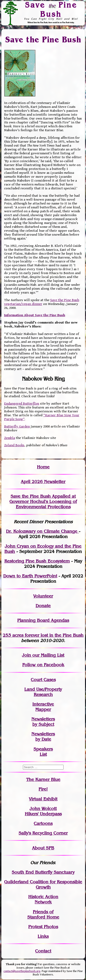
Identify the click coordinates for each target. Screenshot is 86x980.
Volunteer (43, 596)
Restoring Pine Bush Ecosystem (37, 561)
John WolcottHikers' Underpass (43, 811)
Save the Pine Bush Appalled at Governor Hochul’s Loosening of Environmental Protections (43, 502)
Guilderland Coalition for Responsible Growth (43, 885)
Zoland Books (14, 445)
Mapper (43, 709)
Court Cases (43, 680)
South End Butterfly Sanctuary (43, 872)
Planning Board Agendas (43, 620)
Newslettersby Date (43, 737)
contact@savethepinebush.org (22, 971)
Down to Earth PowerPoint (30, 576)
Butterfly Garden (17, 426)
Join (26, 655)
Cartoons (43, 823)
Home (43, 467)
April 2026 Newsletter (43, 482)
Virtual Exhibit (43, 799)
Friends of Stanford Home (43, 915)
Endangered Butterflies (22, 404)
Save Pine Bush (51, 9)
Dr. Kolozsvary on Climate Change (42, 531)
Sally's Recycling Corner (43, 833)
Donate (43, 606)
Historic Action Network (43, 899)
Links (43, 936)
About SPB (43, 848)
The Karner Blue (43, 780)
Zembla (10, 438)
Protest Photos (43, 927)
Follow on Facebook (43, 665)
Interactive (43, 704)
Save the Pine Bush (43, 40)
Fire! (43, 789)
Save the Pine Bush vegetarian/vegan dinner (42, 302)
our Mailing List (48, 655)
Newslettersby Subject (43, 722)
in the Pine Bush (57, 635)
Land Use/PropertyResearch (43, 692)
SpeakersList (43, 752)
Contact (43, 951)
